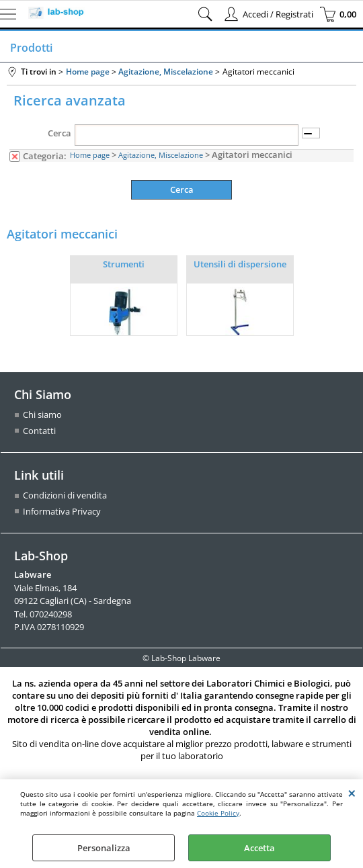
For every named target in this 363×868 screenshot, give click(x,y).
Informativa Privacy (62, 511)
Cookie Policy (218, 813)
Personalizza (104, 848)
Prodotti (31, 48)
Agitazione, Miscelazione (161, 155)
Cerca (59, 133)
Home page (90, 155)
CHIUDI (352, 793)
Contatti (39, 431)
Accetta (259, 848)
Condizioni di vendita (65, 495)
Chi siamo (42, 415)
